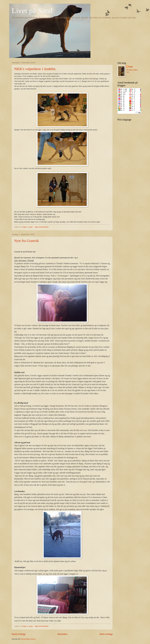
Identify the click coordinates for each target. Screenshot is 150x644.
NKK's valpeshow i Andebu (35, 69)
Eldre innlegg (106, 634)
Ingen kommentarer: (42, 227)
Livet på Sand (32, 11)
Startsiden (62, 634)
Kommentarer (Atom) (28, 639)
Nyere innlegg (19, 634)
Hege (131, 67)
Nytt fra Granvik (27, 241)
